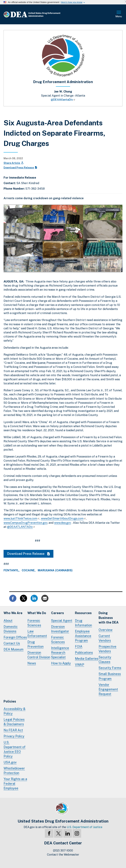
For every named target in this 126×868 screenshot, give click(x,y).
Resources (83, 613)
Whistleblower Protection (14, 771)
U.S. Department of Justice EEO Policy (15, 749)
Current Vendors (105, 638)
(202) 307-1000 (63, 851)
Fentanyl (11, 570)
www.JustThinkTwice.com (22, 519)
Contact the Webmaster (63, 855)
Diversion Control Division (39, 655)
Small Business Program (110, 676)
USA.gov (10, 762)
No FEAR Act (13, 730)
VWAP (80, 665)
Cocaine (28, 570)
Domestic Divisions (11, 629)
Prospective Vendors (107, 649)
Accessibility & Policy (15, 711)
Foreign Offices (15, 637)
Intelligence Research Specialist (60, 653)
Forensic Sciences (34, 623)
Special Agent (62, 621)
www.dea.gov (63, 523)
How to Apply (61, 663)
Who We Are (13, 613)
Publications (84, 653)
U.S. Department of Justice (85, 827)
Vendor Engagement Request (108, 689)
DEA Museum (14, 649)
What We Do (37, 613)
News (32, 663)
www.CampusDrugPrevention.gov (25, 523)
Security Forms (110, 668)
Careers (57, 613)
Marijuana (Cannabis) (55, 570)
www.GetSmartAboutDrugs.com (63, 519)
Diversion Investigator (60, 629)
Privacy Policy (14, 736)
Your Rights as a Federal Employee (15, 784)
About (8, 621)
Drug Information (83, 623)
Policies (10, 701)
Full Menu (119, 14)
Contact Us (12, 643)
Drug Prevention (36, 644)
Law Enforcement (37, 634)
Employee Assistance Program (83, 636)
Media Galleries (87, 659)
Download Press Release (20, 168)
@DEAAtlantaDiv (63, 100)
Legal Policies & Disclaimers (14, 722)
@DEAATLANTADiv (21, 527)
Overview (106, 630)
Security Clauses (105, 659)
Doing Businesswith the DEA (109, 618)
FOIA (79, 647)
